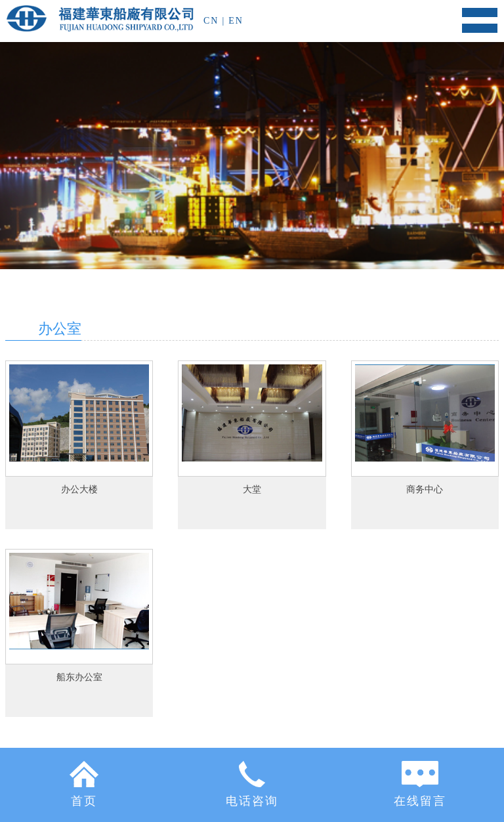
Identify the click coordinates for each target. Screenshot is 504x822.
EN (236, 21)
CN (211, 21)
